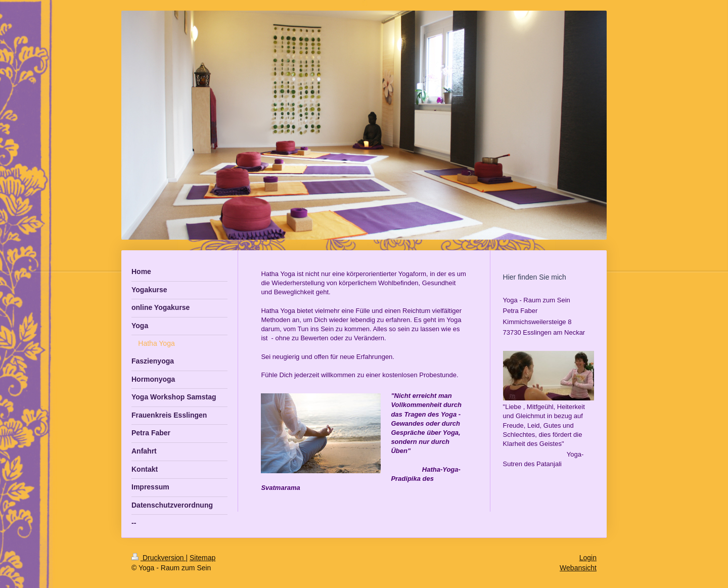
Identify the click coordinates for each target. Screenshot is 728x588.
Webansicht (578, 568)
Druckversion (158, 558)
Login (588, 558)
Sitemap (202, 558)
